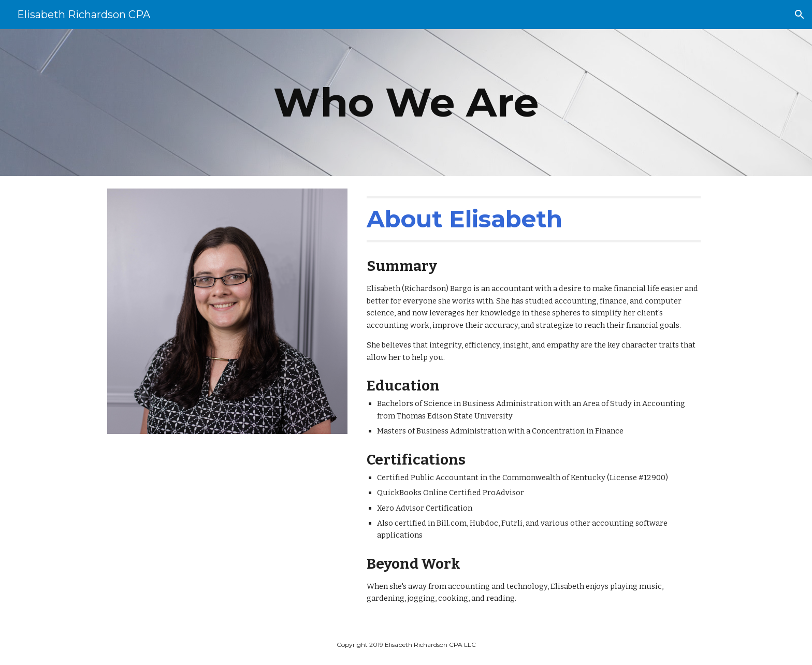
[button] (800, 15)
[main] (406, 103)
